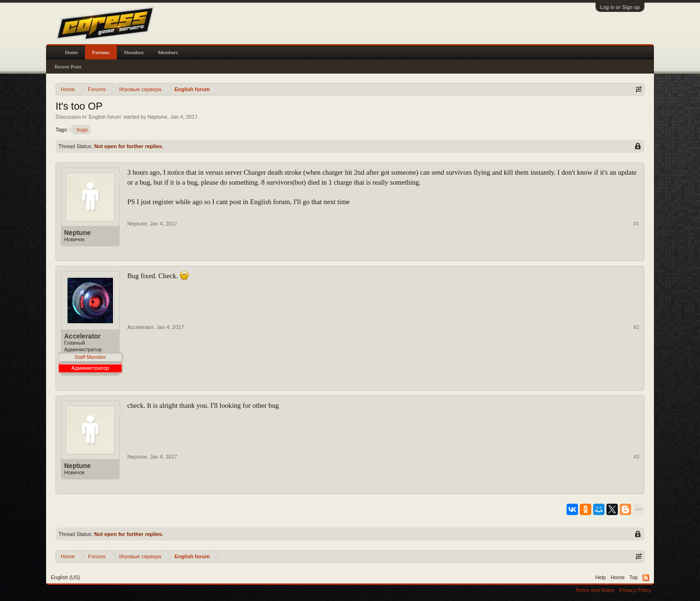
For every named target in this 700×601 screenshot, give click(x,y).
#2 (636, 327)
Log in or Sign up (620, 7)
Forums (101, 52)
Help (601, 577)
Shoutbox (134, 52)
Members (168, 52)
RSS (646, 578)
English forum (105, 117)
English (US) (66, 577)
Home (71, 52)
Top (634, 577)
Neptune (158, 117)
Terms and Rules (595, 590)
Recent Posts (68, 66)
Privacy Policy (635, 590)
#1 (636, 224)
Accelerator (82, 336)
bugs (81, 130)
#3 (636, 457)
